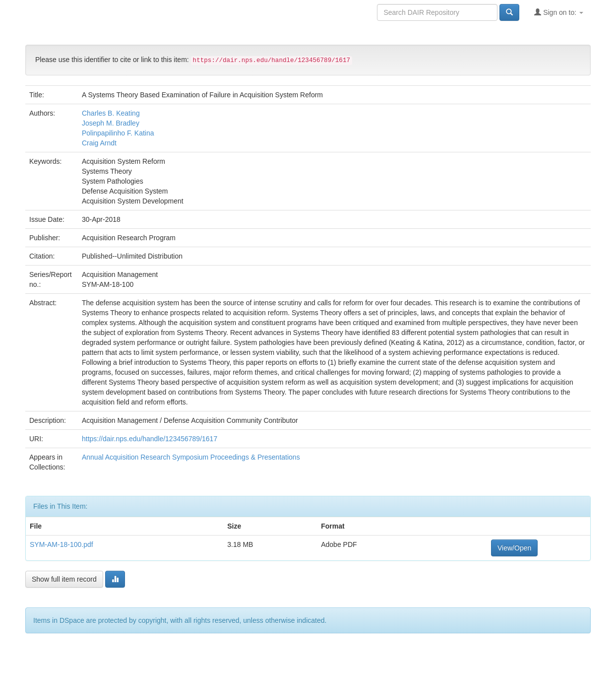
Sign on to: (559, 12)
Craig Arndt (99, 143)
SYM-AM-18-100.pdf (62, 544)
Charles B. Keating (111, 113)
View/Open (514, 548)
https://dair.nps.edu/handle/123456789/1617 (150, 439)
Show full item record (64, 579)
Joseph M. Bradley (111, 123)
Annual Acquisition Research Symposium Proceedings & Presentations (191, 457)
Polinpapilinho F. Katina (118, 133)
